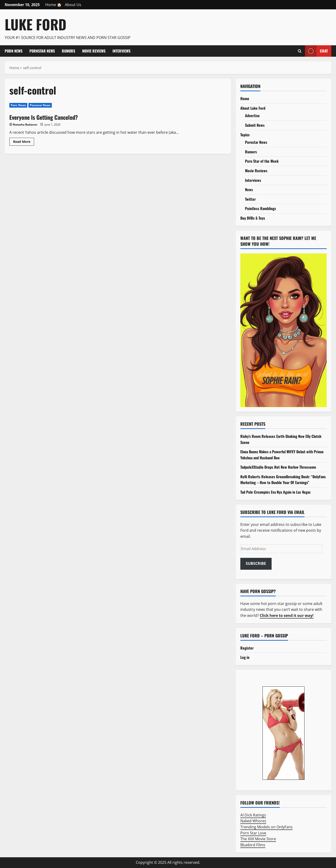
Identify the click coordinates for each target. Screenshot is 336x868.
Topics (245, 135)
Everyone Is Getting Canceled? (44, 117)
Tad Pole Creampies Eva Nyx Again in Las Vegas (275, 492)
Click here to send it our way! (287, 615)
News (249, 190)
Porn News (14, 51)
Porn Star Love (253, 833)
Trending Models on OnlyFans (266, 827)
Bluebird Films (253, 845)
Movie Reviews (94, 51)
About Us (73, 5)
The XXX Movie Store (258, 839)
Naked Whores (253, 821)
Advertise (252, 116)
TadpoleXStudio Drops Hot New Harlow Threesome (278, 467)
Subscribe (256, 563)
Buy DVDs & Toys (253, 218)
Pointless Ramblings (261, 208)
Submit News (255, 125)
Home (245, 98)
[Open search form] (300, 51)
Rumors (68, 51)
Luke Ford (36, 24)
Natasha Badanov (25, 125)
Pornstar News (42, 51)
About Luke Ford (253, 108)
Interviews (121, 51)
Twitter (250, 199)
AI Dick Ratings (253, 815)
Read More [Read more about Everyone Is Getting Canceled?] (24, 142)
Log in (245, 657)
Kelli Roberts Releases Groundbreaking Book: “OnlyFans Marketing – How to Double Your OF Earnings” (283, 480)
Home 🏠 (53, 5)
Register (247, 648)
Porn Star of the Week (262, 161)
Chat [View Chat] (316, 51)
